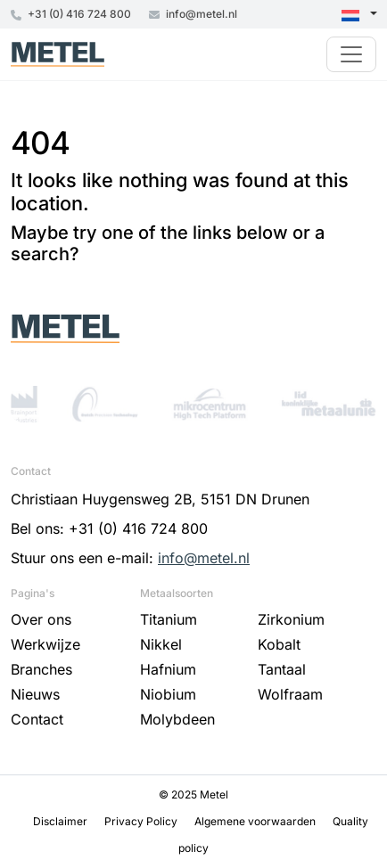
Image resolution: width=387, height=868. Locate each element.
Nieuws (35, 694)
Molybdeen (177, 719)
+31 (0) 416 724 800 (71, 14)
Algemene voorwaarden (256, 821)
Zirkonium (291, 619)
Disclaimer (62, 821)
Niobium (168, 694)
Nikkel (161, 644)
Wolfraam (290, 694)
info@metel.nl (193, 14)
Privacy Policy (142, 821)
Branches (41, 669)
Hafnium (168, 669)
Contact (37, 719)
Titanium (169, 619)
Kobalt (279, 644)
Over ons (41, 619)
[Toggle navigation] (351, 54)
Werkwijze (45, 644)
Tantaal (282, 669)
